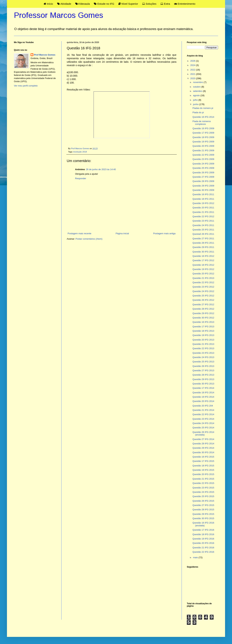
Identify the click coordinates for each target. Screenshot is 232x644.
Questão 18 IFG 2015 (203, 466)
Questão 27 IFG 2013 (203, 370)
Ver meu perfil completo (26, 86)
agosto (197, 95)
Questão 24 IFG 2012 (203, 291)
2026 (193, 61)
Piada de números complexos (202, 123)
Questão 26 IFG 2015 (203, 501)
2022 (193, 70)
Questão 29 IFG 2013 (203, 379)
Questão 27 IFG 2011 (203, 238)
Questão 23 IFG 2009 (203, 159)
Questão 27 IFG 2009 (203, 177)
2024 (193, 65)
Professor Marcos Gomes (59, 15)
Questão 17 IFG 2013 (203, 327)
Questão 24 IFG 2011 (203, 225)
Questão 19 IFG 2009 (203, 142)
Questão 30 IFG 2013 (203, 384)
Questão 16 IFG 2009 (203, 128)
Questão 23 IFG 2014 (203, 419)
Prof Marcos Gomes (45, 55)
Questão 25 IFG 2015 (203, 496)
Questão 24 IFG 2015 (203, 492)
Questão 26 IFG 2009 (203, 173)
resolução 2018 (80, 152)
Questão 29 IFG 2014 (203, 448)
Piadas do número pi (203, 108)
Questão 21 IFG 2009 (203, 150)
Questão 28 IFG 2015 (203, 510)
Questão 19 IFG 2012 (203, 203)
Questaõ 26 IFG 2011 (203, 234)
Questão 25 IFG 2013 (203, 362)
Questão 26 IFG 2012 (203, 300)
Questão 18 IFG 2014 (203, 392)
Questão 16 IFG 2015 (203, 457)
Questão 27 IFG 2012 (203, 304)
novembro (198, 82)
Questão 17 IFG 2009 (203, 133)
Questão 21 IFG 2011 (203, 212)
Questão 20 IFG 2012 (203, 274)
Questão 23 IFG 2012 (203, 287)
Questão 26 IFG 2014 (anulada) (203, 433)
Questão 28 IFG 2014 (203, 444)
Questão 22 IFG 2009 (203, 155)
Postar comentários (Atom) (89, 239)
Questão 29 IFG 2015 (203, 514)
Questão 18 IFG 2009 (203, 137)
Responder (81, 178)
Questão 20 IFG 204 (203, 406)
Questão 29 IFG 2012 (203, 313)
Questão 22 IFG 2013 (203, 348)
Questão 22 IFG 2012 (203, 216)
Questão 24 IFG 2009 (203, 164)
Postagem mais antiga (164, 233)
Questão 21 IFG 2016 (203, 548)
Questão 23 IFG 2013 (203, 353)
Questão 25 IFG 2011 (203, 230)
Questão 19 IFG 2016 (203, 539)
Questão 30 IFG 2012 (203, 318)
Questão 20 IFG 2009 (203, 146)
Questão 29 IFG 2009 (203, 186)
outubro (197, 87)
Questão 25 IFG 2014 (203, 428)
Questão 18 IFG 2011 (203, 199)
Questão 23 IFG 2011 (203, 221)
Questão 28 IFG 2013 (203, 375)
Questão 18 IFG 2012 (203, 265)
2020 (193, 78)
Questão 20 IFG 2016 (203, 543)
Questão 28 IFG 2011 (203, 243)
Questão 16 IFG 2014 (203, 117)
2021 (193, 74)
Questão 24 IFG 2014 (203, 423)
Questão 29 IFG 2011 (203, 247)
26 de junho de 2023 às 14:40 (101, 169)
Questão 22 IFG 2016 (203, 552)
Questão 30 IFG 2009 (203, 190)
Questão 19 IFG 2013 (203, 335)
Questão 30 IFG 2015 (203, 518)
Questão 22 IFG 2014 (203, 414)
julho (196, 100)
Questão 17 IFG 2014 (203, 388)
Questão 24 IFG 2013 (203, 357)
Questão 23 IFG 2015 (203, 488)
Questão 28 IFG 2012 (203, 309)
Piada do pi (198, 112)
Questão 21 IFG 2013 (203, 278)
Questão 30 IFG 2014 (203, 452)
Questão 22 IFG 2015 (203, 483)
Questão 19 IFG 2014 (203, 397)
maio (196, 557)
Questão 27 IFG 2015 (203, 505)
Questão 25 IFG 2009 (203, 168)
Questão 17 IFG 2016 (203, 530)
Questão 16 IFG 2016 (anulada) (203, 524)
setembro (198, 91)
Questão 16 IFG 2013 (203, 322)
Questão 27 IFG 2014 (203, 439)
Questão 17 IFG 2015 (203, 461)
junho (196, 104)
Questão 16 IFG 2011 (203, 194)
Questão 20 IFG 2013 (203, 340)
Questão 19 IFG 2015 (203, 470)
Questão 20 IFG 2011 (203, 208)
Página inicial (122, 233)
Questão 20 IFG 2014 (203, 401)
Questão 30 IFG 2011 (203, 252)
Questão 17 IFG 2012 (203, 260)
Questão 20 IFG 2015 (203, 474)
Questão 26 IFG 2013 (203, 366)
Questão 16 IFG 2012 (203, 256)
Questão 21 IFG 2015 (203, 479)
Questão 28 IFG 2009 (203, 181)
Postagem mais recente (80, 233)
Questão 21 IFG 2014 (203, 410)
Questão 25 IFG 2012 (203, 296)
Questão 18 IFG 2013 (203, 331)
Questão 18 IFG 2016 (203, 534)
